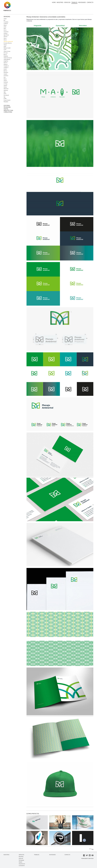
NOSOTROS (60, 2)
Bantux (5, 71)
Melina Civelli (7, 48)
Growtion (6, 76)
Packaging (21, 860)
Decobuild (6, 95)
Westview (6, 89)
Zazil (5, 46)
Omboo (5, 33)
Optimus (6, 90)
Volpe (5, 19)
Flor (5, 77)
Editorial (21, 858)
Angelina (6, 61)
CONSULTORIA (8, 112)
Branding (21, 856)
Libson (5, 81)
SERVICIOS (67, 2)
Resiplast (6, 102)
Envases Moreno (8, 43)
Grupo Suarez (7, 100)
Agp (5, 92)
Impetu (5, 74)
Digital (20, 862)
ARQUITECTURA (8, 111)
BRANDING (7, 17)
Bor (5, 20)
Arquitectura (22, 864)
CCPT (5, 50)
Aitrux (5, 40)
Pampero (6, 72)
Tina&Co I (6, 68)
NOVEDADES (82, 2)
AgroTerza (6, 35)
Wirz (5, 28)
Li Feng (5, 84)
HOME (54, 2)
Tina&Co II (6, 66)
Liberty (5, 85)
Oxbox (5, 87)
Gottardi (6, 82)
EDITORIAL (7, 106)
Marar (5, 25)
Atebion (6, 64)
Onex (5, 94)
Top (91, 849)
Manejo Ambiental (8, 41)
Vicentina (6, 32)
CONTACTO (90, 2)
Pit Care (6, 53)
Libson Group (7, 51)
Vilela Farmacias (8, 58)
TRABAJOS (74, 2)
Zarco (5, 38)
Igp (4, 97)
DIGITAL (6, 109)
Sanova (5, 37)
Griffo (5, 99)
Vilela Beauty (7, 59)
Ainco (5, 30)
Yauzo (5, 45)
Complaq (6, 22)
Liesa (5, 27)
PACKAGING (7, 107)
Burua (5, 54)
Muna (5, 79)
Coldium (6, 24)
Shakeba (6, 56)
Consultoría (22, 866)
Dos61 (5, 69)
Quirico (5, 63)
